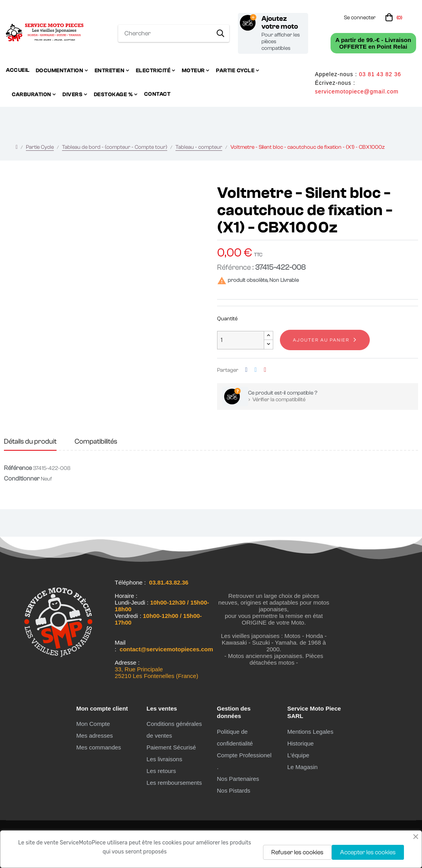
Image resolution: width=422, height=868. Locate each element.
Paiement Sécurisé (171, 747)
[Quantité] (241, 340)
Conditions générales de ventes (174, 730)
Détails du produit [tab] (30, 441)
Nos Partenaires (238, 779)
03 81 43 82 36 (380, 74)
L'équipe (298, 755)
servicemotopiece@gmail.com (357, 91)
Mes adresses (94, 736)
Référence (18, 468)
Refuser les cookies (297, 852)
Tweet (256, 370)
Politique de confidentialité (235, 737)
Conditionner (22, 479)
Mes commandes (99, 747)
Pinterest (265, 370)
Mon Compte (93, 724)
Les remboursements (174, 783)
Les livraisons (164, 759)
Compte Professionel (244, 755)
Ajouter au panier (321, 340)
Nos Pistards (233, 790)
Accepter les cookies (368, 852)
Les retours (161, 771)
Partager (247, 370)
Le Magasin (303, 767)
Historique (301, 743)
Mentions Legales (311, 732)
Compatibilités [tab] (96, 441)
